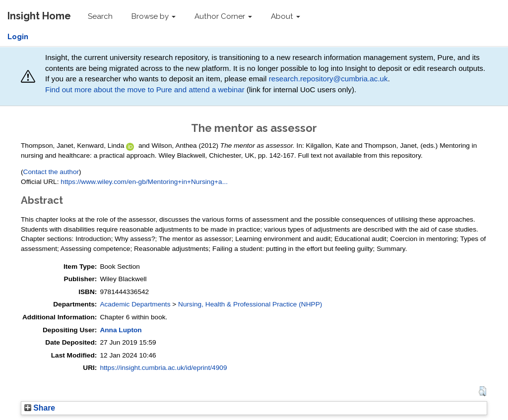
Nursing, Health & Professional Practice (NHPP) (250, 304)
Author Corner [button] (223, 16)
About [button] (286, 16)
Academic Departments (135, 304)
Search (100, 16)
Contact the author (51, 172)
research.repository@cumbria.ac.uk (328, 79)
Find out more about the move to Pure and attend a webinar (145, 90)
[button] (482, 391)
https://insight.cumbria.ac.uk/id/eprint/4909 (163, 368)
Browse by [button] (154, 16)
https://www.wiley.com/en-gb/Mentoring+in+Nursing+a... (144, 182)
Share (40, 408)
